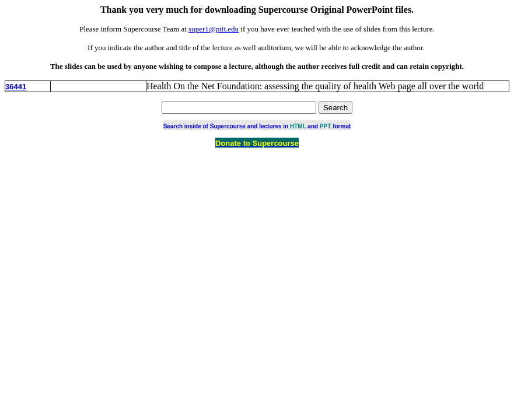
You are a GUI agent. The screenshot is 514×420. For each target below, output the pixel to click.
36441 (16, 87)
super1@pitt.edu (214, 29)
